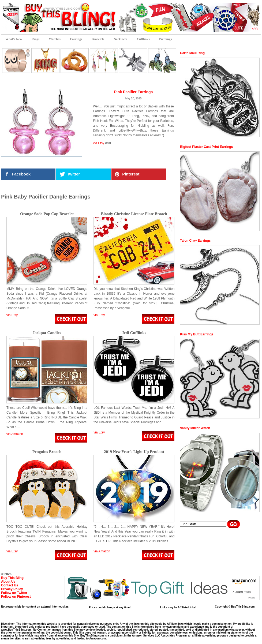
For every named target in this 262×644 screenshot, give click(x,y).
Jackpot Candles (47, 333)
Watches (55, 39)
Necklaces (121, 39)
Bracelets (98, 39)
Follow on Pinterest (16, 597)
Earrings (76, 39)
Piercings (165, 39)
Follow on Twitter (14, 593)
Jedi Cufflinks (134, 333)
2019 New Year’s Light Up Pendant (134, 452)
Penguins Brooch (47, 452)
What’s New (14, 39)
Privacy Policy (12, 589)
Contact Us (10, 585)
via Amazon (15, 434)
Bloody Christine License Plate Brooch (134, 214)
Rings (35, 39)
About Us (8, 582)
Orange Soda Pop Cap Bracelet (47, 214)
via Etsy (99, 143)
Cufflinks (143, 39)
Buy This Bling (12, 578)
